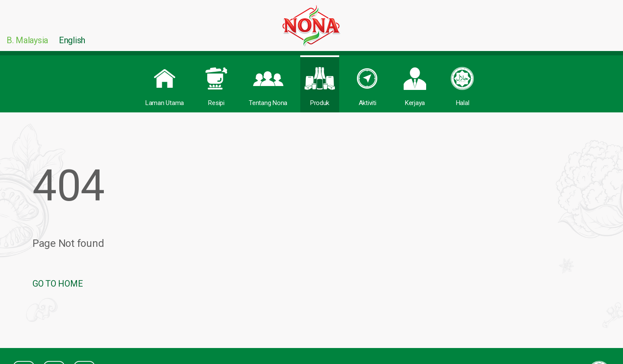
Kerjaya (415, 82)
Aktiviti (367, 82)
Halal (462, 82)
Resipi (216, 82)
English (72, 40)
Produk (320, 82)
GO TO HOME (58, 284)
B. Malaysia (27, 40)
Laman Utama (165, 82)
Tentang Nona (268, 82)
